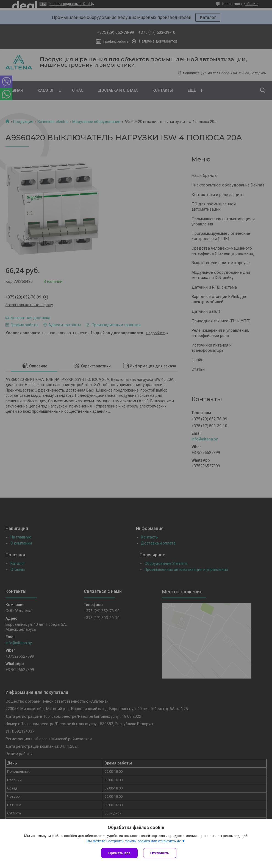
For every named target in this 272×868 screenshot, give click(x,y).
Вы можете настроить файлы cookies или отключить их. (134, 841)
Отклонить (160, 853)
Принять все (119, 853)
